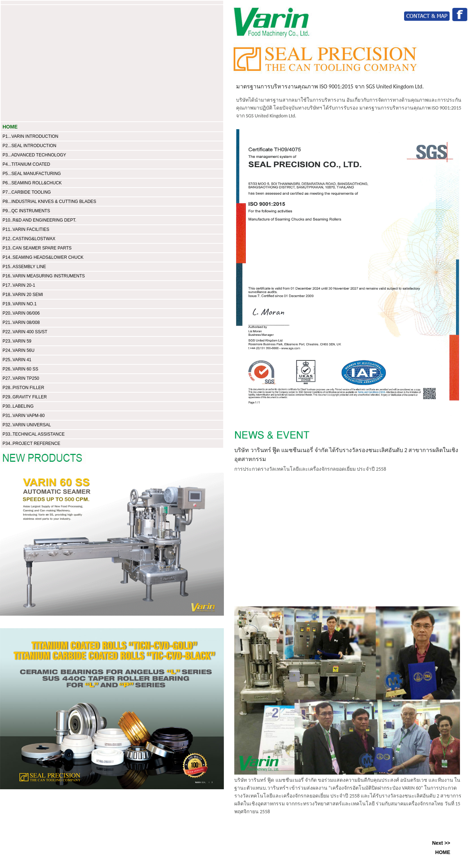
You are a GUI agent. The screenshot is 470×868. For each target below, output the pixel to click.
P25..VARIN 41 (17, 360)
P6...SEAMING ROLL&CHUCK (32, 183)
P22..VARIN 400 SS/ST (25, 332)
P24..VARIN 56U (18, 350)
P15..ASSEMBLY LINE (24, 267)
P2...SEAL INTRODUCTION (29, 146)
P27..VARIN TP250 (21, 378)
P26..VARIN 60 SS (20, 369)
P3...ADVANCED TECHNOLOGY (34, 155)
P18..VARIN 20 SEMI (23, 295)
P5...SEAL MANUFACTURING (32, 174)
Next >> (441, 843)
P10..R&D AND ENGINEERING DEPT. (39, 220)
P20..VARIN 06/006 (21, 313)
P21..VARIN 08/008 (21, 323)
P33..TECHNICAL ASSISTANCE (33, 434)
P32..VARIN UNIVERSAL (27, 425)
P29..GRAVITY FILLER (25, 397)
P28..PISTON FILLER (23, 388)
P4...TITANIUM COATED (26, 164)
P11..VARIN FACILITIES (26, 229)
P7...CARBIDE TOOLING (27, 192)
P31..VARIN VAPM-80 (24, 416)
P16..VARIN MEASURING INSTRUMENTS (44, 276)
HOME (10, 127)
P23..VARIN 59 (17, 341)
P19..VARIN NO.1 (20, 304)
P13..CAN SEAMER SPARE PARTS (37, 248)
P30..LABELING (18, 406)
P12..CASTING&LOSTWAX (29, 239)
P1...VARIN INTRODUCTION (30, 136)
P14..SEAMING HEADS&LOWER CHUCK (43, 257)
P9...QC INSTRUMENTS (26, 211)
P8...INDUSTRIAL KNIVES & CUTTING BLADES (49, 202)
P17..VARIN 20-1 (19, 285)
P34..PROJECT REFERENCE (31, 443)
